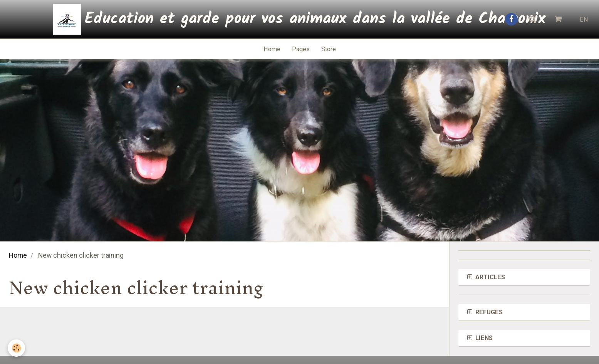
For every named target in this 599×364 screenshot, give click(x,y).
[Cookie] (16, 348)
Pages (301, 49)
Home (272, 49)
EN (584, 19)
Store (329, 49)
